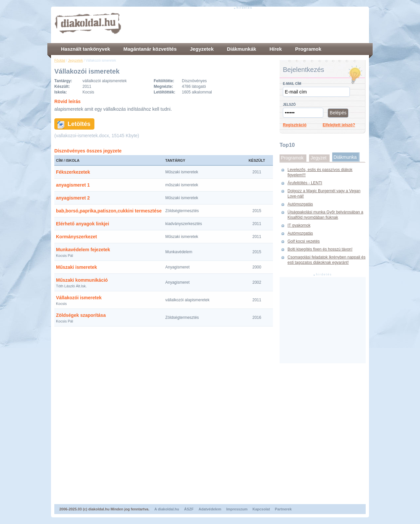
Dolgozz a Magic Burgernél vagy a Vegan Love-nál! (324, 194)
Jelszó (289, 105)
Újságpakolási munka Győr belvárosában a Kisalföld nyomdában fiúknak (325, 215)
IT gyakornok (299, 225)
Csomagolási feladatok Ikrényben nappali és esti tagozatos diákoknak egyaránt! (326, 260)
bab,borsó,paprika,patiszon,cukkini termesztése (109, 211)
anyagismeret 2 (73, 198)
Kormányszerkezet (77, 237)
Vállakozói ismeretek (79, 298)
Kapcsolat (261, 509)
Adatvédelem (210, 509)
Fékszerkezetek (73, 172)
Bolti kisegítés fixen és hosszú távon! (320, 249)
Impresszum (237, 509)
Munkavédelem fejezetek (83, 250)
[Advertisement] (245, 25)
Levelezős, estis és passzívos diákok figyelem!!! (320, 172)
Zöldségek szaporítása (81, 315)
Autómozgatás (300, 204)
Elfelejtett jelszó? (339, 125)
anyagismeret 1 (73, 185)
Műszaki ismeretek (77, 267)
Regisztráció (295, 125)
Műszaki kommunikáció (82, 280)
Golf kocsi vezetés (304, 241)
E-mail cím (292, 84)
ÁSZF (189, 509)
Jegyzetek (75, 60)
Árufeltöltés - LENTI (305, 183)
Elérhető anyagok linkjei (82, 224)
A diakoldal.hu (167, 509)
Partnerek (283, 509)
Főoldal (60, 60)
